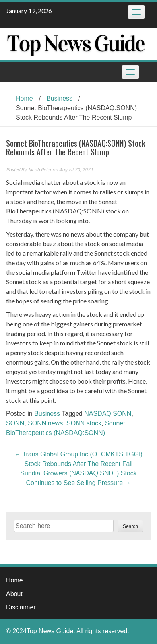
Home (24, 98)
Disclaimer (21, 607)
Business (59, 98)
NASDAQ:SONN (108, 414)
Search (130, 526)
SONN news (45, 423)
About (14, 594)
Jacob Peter (40, 170)
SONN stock (84, 423)
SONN (15, 423)
